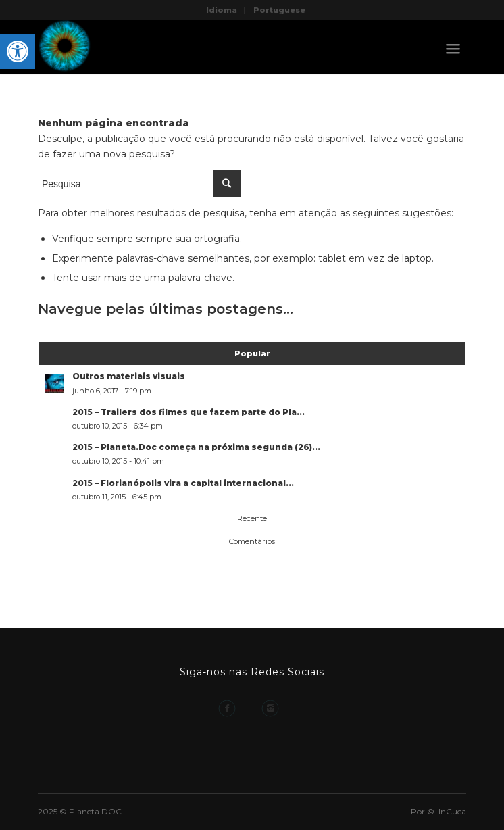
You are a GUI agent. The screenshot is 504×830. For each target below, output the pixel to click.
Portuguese (279, 10)
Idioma (222, 10)
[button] (18, 51)
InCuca (452, 811)
